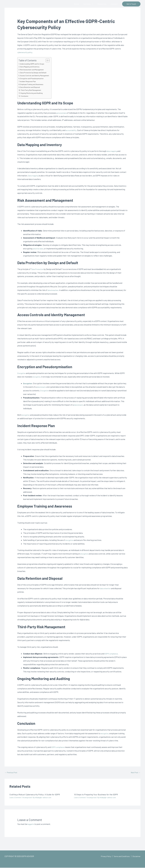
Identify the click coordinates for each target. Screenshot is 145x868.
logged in (31, 824)
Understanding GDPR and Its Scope (33, 64)
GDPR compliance (112, 654)
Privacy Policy (103, 857)
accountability (72, 130)
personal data (62, 113)
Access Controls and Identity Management (36, 75)
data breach (42, 387)
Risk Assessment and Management (33, 70)
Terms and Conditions (120, 857)
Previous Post (12, 773)
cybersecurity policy (26, 52)
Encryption (22, 373)
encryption (37, 377)
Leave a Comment (16, 798)
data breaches (54, 290)
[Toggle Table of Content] (49, 60)
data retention (106, 588)
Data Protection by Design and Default (35, 73)
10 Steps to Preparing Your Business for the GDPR (98, 795)
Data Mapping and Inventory (31, 67)
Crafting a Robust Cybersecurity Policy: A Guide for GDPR (37, 795)
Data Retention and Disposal (31, 87)
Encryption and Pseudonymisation (33, 78)
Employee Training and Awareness (33, 84)
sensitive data (38, 249)
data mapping (112, 151)
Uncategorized (28, 798)
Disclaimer (136, 857)
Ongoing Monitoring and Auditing (32, 93)
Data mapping (34, 176)
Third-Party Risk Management (32, 90)
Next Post (135, 773)
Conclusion (25, 96)
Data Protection (38, 269)
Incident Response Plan (29, 81)
